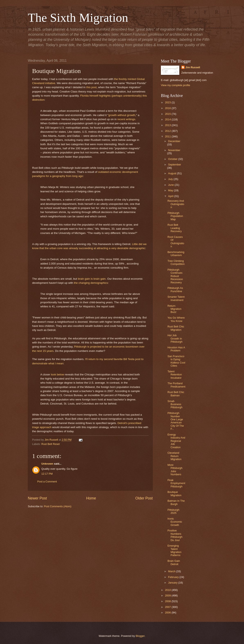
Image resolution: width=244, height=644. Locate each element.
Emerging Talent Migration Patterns (174, 550)
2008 (168, 601)
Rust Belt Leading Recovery (175, 228)
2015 (168, 114)
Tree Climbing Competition (176, 262)
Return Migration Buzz (174, 309)
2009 (168, 596)
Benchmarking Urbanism (176, 254)
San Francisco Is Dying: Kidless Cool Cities (176, 361)
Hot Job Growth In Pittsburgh (175, 339)
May (171, 190)
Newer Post (37, 498)
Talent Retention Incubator (175, 375)
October (173, 159)
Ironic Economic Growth (175, 522)
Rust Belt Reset (50, 444)
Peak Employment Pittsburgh (176, 483)
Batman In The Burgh (176, 502)
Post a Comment (47, 482)
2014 (168, 119)
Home (91, 498)
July (171, 179)
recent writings (126, 119)
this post (91, 87)
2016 (168, 108)
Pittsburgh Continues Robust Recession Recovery (175, 276)
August (173, 173)
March (172, 571)
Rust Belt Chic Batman (176, 394)
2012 (168, 131)
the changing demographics (91, 283)
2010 (168, 590)
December (174, 141)
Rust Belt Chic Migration (176, 328)
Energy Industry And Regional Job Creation (176, 441)
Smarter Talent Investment (176, 298)
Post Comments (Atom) (58, 506)
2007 (168, 607)
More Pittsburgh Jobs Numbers (175, 470)
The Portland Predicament (176, 385)
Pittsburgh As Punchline (175, 290)
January (173, 583)
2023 (168, 102)
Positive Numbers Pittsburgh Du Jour (175, 535)
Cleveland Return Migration (174, 456)
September (175, 165)
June (171, 185)
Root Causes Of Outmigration (176, 242)
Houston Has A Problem (176, 349)
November (174, 150)
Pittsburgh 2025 (173, 511)
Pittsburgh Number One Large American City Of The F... (176, 421)
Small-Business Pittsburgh (175, 404)
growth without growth (122, 115)
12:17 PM (47, 474)
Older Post (144, 498)
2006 (168, 613)
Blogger (140, 636)
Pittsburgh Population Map (175, 216)
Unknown (47, 464)
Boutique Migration (174, 494)
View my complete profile (176, 85)
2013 (168, 125)
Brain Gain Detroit (174, 562)
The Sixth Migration (78, 18)
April (171, 196)
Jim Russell (193, 67)
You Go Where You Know (176, 319)
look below (58, 374)
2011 (168, 136)
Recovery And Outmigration (176, 204)
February (174, 577)
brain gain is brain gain (92, 279)
